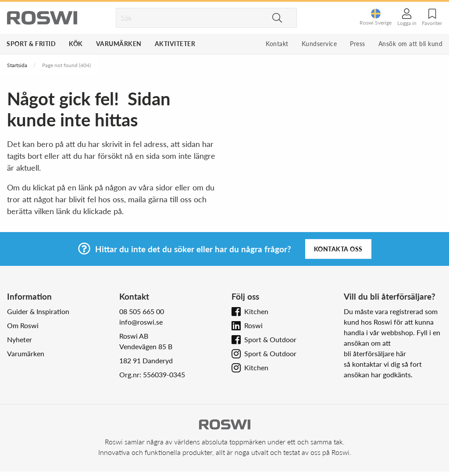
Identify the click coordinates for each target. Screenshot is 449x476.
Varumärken (119, 44)
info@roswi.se (141, 322)
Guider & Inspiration (38, 311)
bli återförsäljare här (375, 353)
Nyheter (20, 339)
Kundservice (319, 44)
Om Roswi (23, 325)
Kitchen (256, 311)
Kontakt (277, 44)
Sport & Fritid (31, 44)
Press (358, 44)
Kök (76, 44)
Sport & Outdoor (270, 339)
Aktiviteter (175, 44)
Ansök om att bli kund (411, 44)
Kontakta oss (338, 249)
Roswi (253, 325)
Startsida (17, 65)
